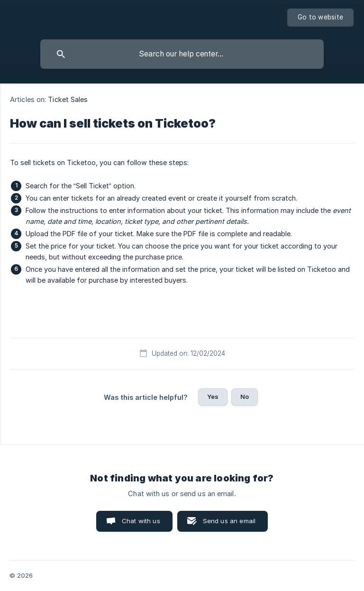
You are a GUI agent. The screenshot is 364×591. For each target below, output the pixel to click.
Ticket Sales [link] (68, 99)
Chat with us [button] (141, 521)
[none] (320, 18)
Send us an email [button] (229, 521)
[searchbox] (182, 54)
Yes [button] (213, 397)
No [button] (245, 397)
